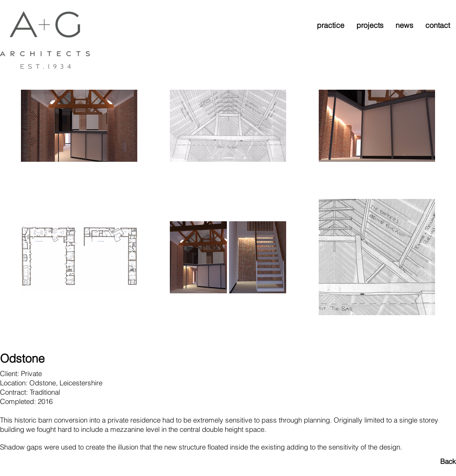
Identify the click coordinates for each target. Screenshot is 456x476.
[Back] (423, 461)
